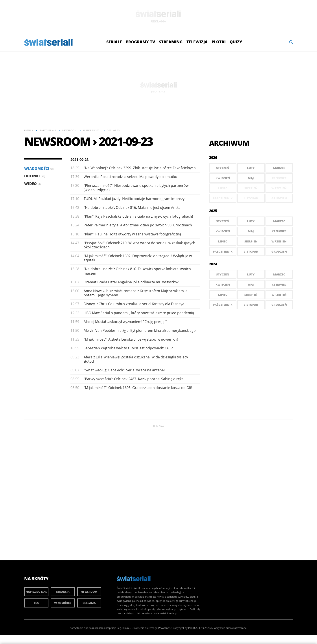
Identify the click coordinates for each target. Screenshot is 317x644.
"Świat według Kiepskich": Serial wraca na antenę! (124, 370)
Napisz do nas (36, 592)
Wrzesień (279, 241)
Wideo (32, 184)
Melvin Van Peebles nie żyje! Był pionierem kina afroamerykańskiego (140, 330)
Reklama (89, 603)
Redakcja (63, 592)
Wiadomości (39, 169)
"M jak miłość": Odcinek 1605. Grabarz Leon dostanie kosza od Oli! (138, 388)
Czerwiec (279, 231)
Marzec (279, 168)
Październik (223, 251)
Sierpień (251, 241)
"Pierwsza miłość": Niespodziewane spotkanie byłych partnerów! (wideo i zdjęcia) (136, 188)
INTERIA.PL (194, 628)
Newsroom (89, 592)
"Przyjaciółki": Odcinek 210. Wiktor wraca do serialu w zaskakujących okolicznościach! (139, 245)
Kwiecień (223, 178)
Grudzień (279, 251)
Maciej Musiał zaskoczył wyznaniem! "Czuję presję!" (125, 322)
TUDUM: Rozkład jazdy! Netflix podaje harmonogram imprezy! (135, 199)
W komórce (63, 603)
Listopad (251, 251)
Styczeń (223, 168)
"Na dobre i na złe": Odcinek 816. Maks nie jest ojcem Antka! (133, 207)
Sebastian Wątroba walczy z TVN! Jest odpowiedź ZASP (128, 348)
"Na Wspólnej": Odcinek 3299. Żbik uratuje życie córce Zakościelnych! (140, 168)
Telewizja (197, 42)
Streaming (171, 42)
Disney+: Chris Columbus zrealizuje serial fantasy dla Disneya (134, 304)
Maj (251, 178)
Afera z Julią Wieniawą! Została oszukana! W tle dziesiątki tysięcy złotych (136, 359)
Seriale (114, 42)
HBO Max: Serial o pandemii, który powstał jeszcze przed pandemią (139, 313)
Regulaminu (123, 628)
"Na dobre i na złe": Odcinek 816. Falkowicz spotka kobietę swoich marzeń (137, 271)
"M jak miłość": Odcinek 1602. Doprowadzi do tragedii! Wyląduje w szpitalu (138, 258)
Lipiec (223, 241)
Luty (251, 168)
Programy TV (140, 42)
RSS (36, 603)
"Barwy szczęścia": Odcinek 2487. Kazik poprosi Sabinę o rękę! (134, 379)
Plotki (219, 42)
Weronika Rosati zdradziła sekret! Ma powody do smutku (130, 177)
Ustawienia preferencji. (145, 628)
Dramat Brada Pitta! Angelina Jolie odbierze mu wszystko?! (132, 282)
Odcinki (35, 176)
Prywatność (165, 628)
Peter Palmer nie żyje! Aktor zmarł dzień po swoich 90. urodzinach (138, 225)
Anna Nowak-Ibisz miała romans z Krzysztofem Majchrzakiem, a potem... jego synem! (136, 293)
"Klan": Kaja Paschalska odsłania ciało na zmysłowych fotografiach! (138, 216)
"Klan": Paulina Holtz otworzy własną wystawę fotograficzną (132, 234)
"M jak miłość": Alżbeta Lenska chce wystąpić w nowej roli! (131, 339)
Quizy (236, 42)
